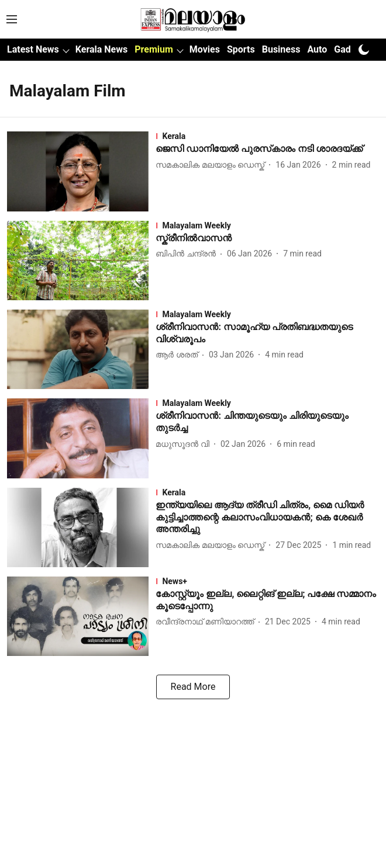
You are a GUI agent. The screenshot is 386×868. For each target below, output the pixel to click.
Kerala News (101, 49)
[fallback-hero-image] (81, 171)
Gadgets (351, 49)
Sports (241, 49)
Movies (205, 49)
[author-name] (212, 165)
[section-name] (267, 136)
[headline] (267, 149)
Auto (317, 49)
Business (281, 49)
